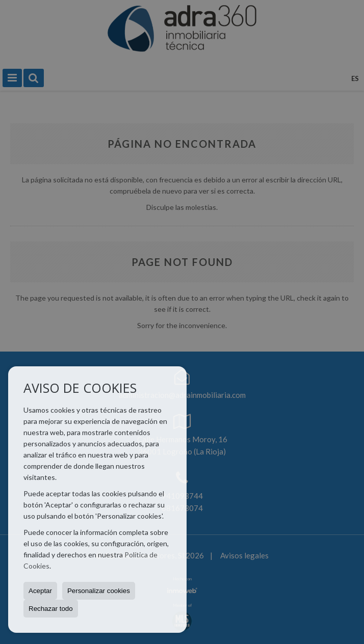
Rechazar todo (51, 609)
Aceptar (40, 591)
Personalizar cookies (99, 591)
